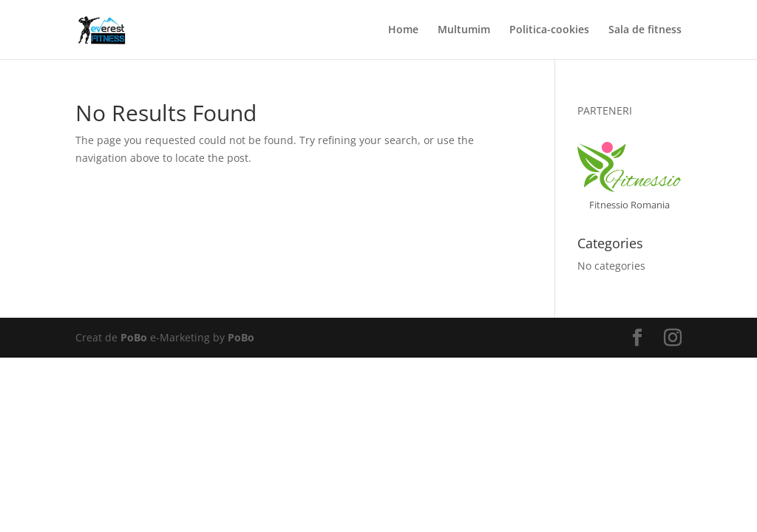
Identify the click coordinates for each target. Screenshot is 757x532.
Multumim (464, 30)
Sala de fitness (645, 30)
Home (403, 30)
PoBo (134, 337)
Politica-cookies (549, 30)
